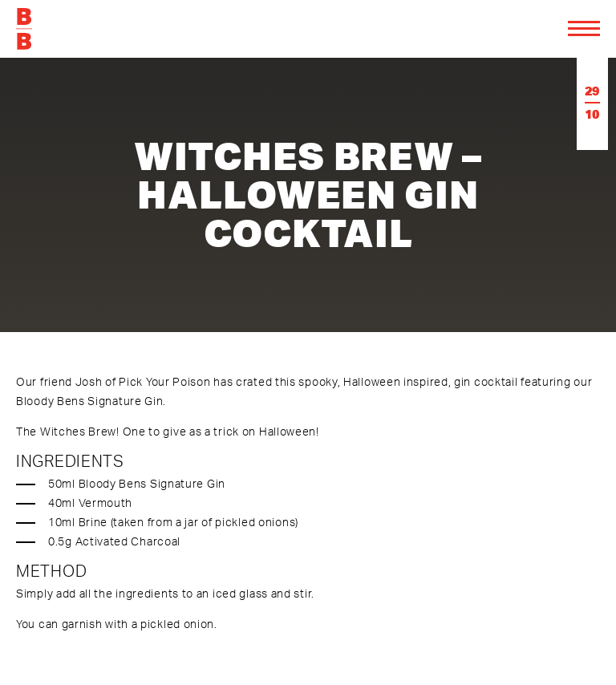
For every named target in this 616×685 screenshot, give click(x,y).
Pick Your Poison (164, 381)
